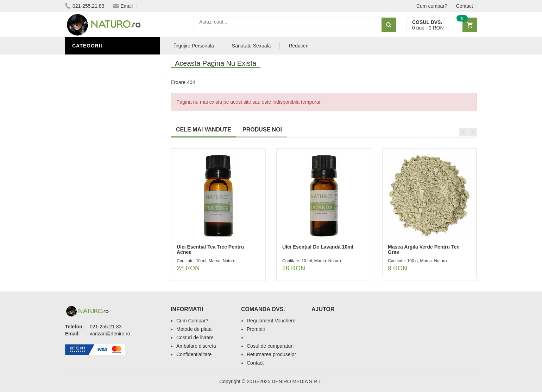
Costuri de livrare (195, 338)
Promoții (86, 71)
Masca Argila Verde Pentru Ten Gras (424, 249)
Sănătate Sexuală (99, 61)
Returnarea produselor (271, 354)
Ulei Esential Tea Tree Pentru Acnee (210, 249)
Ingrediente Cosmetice (106, 92)
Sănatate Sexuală (251, 46)
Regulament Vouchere (271, 321)
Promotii (256, 329)
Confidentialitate (194, 354)
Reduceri (298, 46)
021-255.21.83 (85, 6)
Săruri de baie (94, 114)
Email (123, 6)
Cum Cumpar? (192, 321)
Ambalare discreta (196, 346)
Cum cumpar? (432, 6)
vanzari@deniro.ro (110, 334)
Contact (465, 6)
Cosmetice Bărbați (100, 124)
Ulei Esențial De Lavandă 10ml (318, 247)
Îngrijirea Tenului (99, 103)
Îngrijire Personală (102, 82)
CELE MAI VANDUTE (204, 130)
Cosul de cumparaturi (270, 346)
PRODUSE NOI (262, 130)
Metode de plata (194, 329)
